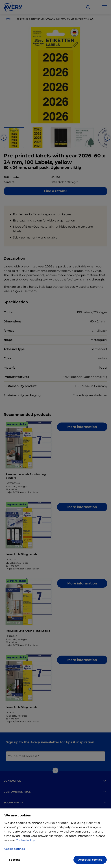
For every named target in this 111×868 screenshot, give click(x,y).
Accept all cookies (90, 860)
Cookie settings (15, 849)
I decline (15, 860)
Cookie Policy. (25, 840)
